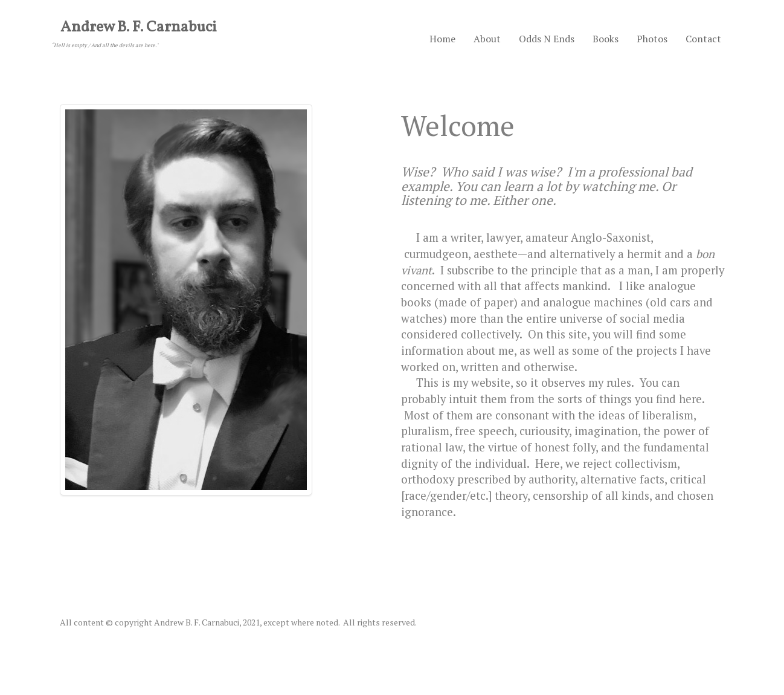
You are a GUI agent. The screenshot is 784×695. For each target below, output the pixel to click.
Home (442, 39)
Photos (652, 39)
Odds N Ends (547, 39)
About (487, 39)
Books (606, 39)
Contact (703, 39)
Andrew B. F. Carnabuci (139, 27)
